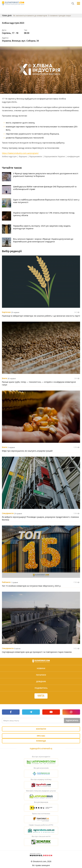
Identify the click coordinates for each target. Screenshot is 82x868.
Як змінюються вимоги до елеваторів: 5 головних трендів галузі (42, 16)
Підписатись (72, 721)
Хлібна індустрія (9, 156)
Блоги (5, 378)
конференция (73, 156)
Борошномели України (55, 156)
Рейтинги (6, 582)
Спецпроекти (8, 513)
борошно (23, 156)
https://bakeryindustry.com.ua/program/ (20, 153)
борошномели (36, 156)
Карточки (6, 312)
